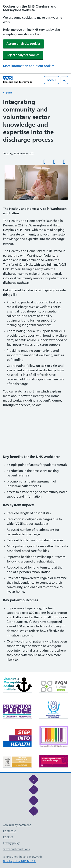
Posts (9, 93)
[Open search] (64, 80)
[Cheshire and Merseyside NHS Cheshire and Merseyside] (18, 80)
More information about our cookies (29, 66)
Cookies (8, 837)
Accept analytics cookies (23, 44)
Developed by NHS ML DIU (20, 861)
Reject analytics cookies (23, 55)
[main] (35, 385)
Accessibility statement (17, 825)
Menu (51, 80)
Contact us (10, 831)
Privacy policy (11, 843)
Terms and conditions (16, 849)
